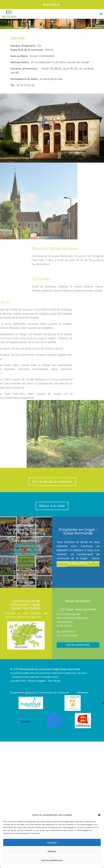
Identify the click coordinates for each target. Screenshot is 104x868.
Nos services (79, 673)
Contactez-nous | (50, 677)
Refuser (52, 851)
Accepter (52, 842)
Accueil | (15, 673)
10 (38, 583)
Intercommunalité (61, 673)
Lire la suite (26, 574)
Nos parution (32, 677)
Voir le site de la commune (52, 482)
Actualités (24, 673)
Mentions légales (37, 681)
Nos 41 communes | (41, 673)
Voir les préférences (52, 860)
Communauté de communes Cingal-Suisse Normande (49, 669)
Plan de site (54, 681)
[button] (99, 815)
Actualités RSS (18, 681)
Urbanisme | (18, 677)
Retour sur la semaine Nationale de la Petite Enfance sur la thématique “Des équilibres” (26, 533)
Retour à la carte (52, 506)
